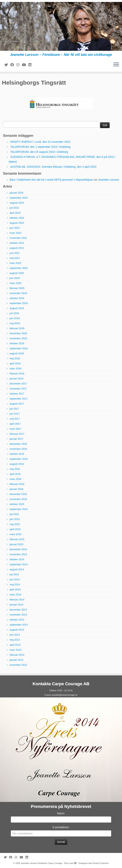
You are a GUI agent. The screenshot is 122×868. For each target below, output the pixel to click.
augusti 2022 (17, 223)
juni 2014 (15, 579)
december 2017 (18, 384)
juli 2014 (14, 574)
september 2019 (19, 303)
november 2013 (18, 615)
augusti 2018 (17, 353)
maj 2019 (15, 323)
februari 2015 (17, 539)
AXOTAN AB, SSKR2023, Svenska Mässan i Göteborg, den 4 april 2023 (53, 167)
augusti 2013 (17, 630)
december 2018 (18, 333)
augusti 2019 (17, 308)
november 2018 (18, 338)
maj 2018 (15, 358)
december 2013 (18, 610)
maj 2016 (15, 469)
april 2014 (15, 590)
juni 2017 (15, 414)
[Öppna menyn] (116, 65)
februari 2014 (17, 600)
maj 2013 (15, 640)
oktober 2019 (17, 298)
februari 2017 (17, 434)
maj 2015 (15, 524)
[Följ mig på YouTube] (25, 65)
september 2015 (19, 509)
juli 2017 (14, 409)
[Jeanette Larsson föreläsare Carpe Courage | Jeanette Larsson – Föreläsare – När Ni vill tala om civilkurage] (61, 26)
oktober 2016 (17, 454)
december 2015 (18, 494)
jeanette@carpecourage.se (65, 695)
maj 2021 (15, 258)
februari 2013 (17, 655)
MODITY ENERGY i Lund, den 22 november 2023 (40, 142)
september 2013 (19, 625)
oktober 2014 (17, 559)
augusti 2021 (17, 248)
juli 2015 (14, 514)
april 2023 (15, 213)
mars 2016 (16, 479)
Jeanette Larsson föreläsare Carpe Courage (42, 863)
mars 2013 (16, 650)
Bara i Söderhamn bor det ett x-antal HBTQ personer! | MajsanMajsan (51, 180)
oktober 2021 (17, 243)
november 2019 (18, 293)
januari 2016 (17, 489)
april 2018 (15, 363)
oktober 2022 (17, 218)
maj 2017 (15, 419)
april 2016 (15, 474)
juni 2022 (15, 228)
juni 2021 (15, 253)
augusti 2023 (17, 203)
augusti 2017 (17, 404)
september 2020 (19, 268)
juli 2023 (14, 208)
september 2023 (19, 198)
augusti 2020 (17, 273)
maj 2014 (15, 584)
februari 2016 (17, 484)
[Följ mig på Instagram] (19, 65)
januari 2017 (17, 439)
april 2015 (15, 529)
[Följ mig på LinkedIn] (31, 65)
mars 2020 (16, 283)
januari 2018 (17, 379)
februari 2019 (17, 328)
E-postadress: (61, 827)
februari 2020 (17, 288)
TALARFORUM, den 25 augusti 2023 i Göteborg (39, 152)
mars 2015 (16, 534)
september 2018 (19, 348)
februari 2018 (17, 374)
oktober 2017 (17, 394)
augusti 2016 (17, 464)
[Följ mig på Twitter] (7, 65)
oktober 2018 (17, 343)
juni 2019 (15, 318)
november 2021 (18, 238)
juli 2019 (14, 313)
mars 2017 (16, 429)
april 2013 (15, 645)
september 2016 (19, 459)
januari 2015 (17, 544)
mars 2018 (16, 369)
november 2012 (18, 665)
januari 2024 (17, 193)
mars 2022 (16, 233)
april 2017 (15, 424)
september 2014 (19, 564)
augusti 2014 (17, 569)
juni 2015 (15, 519)
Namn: (61, 813)
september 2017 (19, 399)
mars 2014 (16, 595)
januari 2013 (17, 660)
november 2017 (18, 389)
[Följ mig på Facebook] (13, 65)
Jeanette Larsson (109, 180)
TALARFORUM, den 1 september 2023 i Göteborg (40, 147)
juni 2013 (15, 635)
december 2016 (18, 444)
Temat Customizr (101, 863)
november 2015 (18, 499)
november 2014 (18, 554)
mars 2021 (16, 263)
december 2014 (18, 549)
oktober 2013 (17, 620)
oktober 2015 (17, 504)
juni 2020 (15, 278)
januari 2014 (17, 605)
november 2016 (18, 449)
